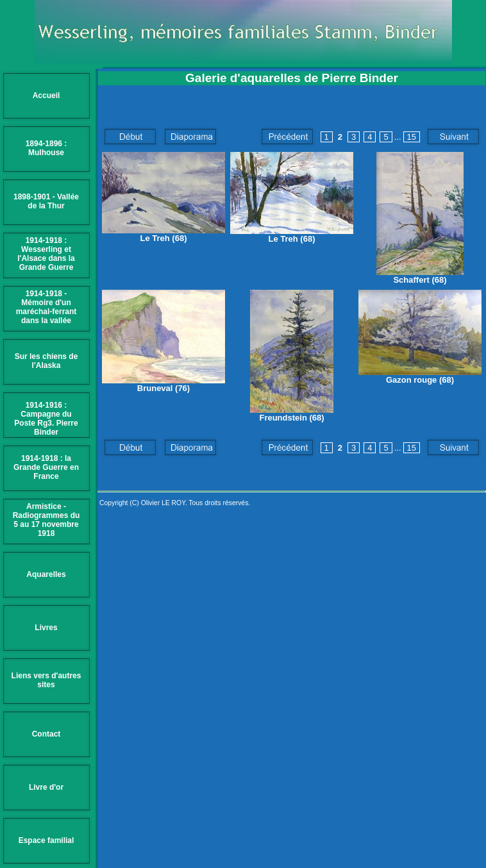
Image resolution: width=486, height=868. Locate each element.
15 (412, 137)
